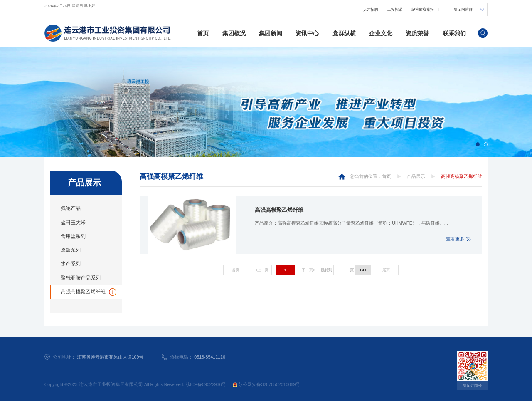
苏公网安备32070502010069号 (267, 384)
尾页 (386, 270)
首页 (203, 33)
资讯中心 (307, 33)
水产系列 (71, 264)
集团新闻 (271, 33)
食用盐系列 (73, 236)
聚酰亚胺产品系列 (81, 278)
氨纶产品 (71, 208)
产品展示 (416, 176)
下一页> (308, 270)
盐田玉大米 (73, 223)
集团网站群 (463, 10)
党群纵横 (344, 33)
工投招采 (395, 10)
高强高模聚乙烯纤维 (83, 292)
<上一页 (262, 270)
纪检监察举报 (423, 10)
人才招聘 (371, 10)
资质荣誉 (417, 33)
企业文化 (381, 33)
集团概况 (234, 33)
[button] (478, 144)
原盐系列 (71, 250)
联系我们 (454, 33)
